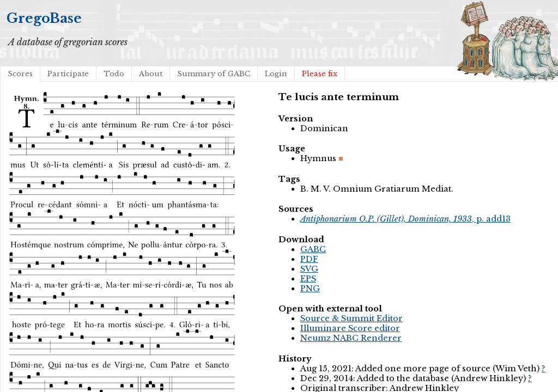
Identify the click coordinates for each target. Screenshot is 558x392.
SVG (309, 269)
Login (276, 74)
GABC (313, 249)
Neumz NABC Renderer (351, 338)
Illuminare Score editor (350, 328)
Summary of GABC (214, 74)
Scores (20, 74)
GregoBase (44, 18)
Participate (68, 74)
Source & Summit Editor (351, 318)
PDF (309, 259)
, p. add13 (405, 219)
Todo (114, 74)
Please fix (320, 74)
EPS (308, 279)
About (151, 74)
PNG (310, 289)
